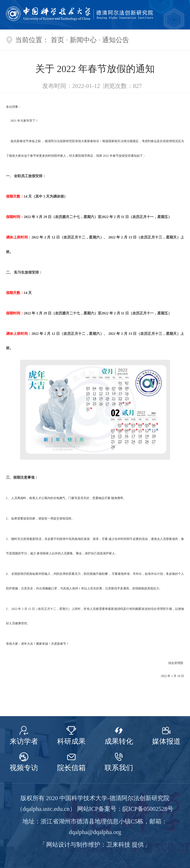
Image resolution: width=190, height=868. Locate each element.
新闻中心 (83, 40)
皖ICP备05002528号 (148, 809)
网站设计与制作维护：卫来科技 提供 (95, 845)
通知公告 (116, 40)
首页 (57, 40)
